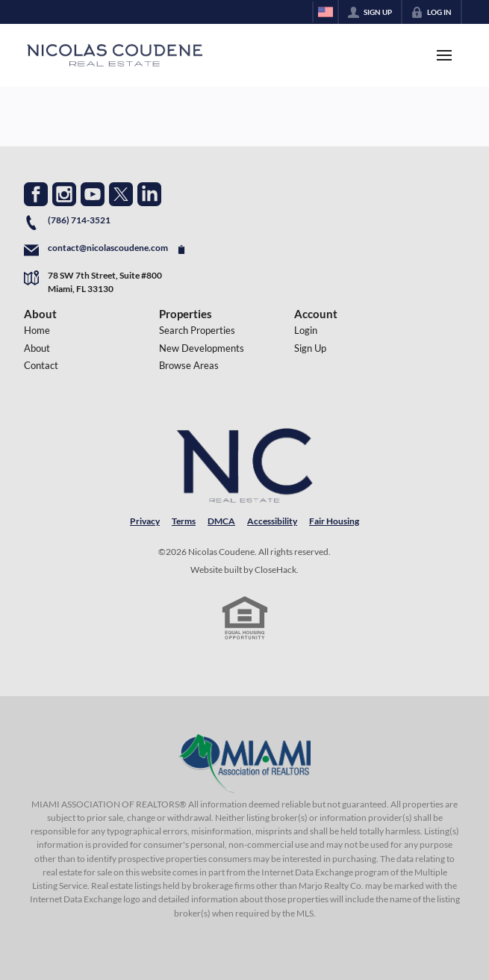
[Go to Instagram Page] (64, 194)
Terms (184, 521)
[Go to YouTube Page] (93, 194)
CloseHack (275, 570)
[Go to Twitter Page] (121, 194)
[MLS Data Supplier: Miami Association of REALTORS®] (244, 763)
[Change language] (326, 12)
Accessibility (272, 521)
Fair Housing (334, 521)
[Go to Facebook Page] (36, 194)
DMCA (221, 521)
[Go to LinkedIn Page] (149, 194)
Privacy (145, 521)
